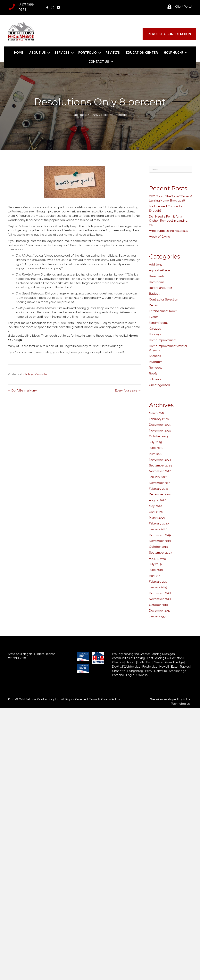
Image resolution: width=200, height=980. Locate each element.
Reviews (113, 53)
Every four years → (128, 391)
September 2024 (160, 465)
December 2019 (160, 535)
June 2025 (156, 448)
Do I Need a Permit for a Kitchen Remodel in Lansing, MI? (169, 221)
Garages (155, 329)
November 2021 (160, 483)
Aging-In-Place (159, 270)
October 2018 (158, 605)
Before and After (161, 288)
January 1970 (158, 616)
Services (62, 53)
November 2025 (160, 431)
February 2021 (159, 489)
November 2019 (160, 541)
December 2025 (160, 425)
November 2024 (160, 460)
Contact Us (99, 62)
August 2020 (158, 500)
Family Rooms (159, 323)
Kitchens (155, 356)
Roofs (153, 374)
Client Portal (184, 7)
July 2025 (155, 442)
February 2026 (159, 419)
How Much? (174, 53)
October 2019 (158, 547)
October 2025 (158, 436)
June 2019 (156, 570)
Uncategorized (159, 385)
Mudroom (156, 362)
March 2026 (157, 413)
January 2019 (158, 587)
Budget (154, 294)
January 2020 (158, 529)
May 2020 (156, 506)
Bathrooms (157, 282)
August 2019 (158, 558)
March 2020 (157, 518)
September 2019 (160, 553)
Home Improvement (163, 340)
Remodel (121, 115)
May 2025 (155, 454)
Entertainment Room (163, 311)
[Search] (171, 169)
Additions (156, 265)
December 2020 (160, 494)
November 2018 (160, 599)
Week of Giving (160, 237)
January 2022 (158, 477)
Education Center (142, 53)
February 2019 (159, 582)
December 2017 (160, 611)
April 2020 (156, 512)
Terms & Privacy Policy (104, 699)
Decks (153, 305)
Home (19, 53)
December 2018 (160, 593)
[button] (49, 53)
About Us (37, 53)
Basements (157, 276)
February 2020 (159, 523)
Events (154, 317)
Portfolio (87, 53)
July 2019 (155, 564)
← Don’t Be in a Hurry (22, 391)
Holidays (107, 115)
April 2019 (156, 576)
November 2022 (160, 471)
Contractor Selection (164, 300)
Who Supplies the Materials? (169, 231)
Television (156, 379)
